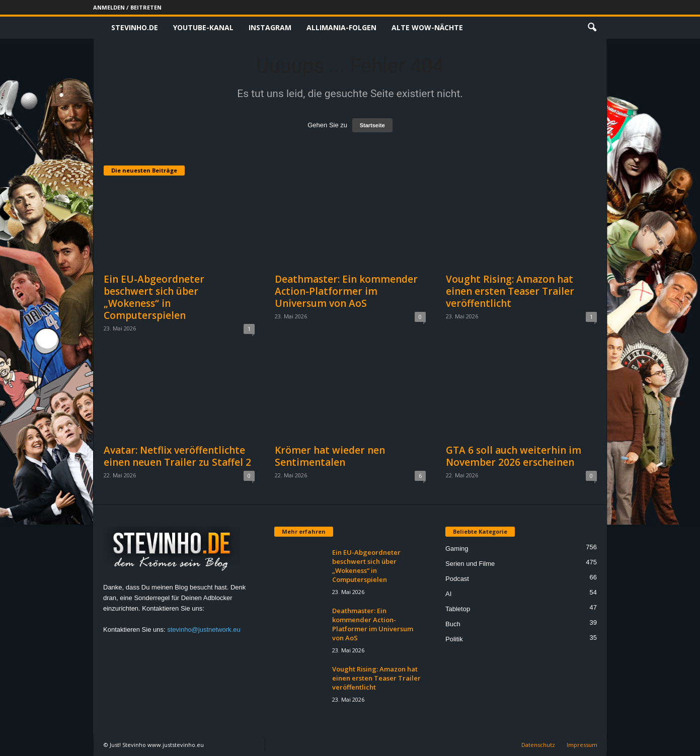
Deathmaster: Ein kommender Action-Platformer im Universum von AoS (346, 291)
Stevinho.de (135, 27)
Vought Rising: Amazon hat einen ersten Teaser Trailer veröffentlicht (510, 291)
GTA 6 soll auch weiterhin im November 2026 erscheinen (514, 456)
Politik (454, 639)
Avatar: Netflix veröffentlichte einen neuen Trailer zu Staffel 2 (177, 456)
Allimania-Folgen (341, 27)
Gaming (457, 549)
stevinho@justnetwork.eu (204, 629)
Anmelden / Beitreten (127, 7)
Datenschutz (538, 745)
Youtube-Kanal (203, 27)
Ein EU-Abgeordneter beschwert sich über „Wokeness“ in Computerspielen (154, 297)
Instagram (270, 27)
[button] (592, 28)
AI (448, 594)
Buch (453, 624)
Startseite (372, 125)
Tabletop (458, 609)
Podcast (457, 579)
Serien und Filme (470, 564)
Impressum (582, 745)
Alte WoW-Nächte (427, 27)
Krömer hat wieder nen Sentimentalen (330, 456)
